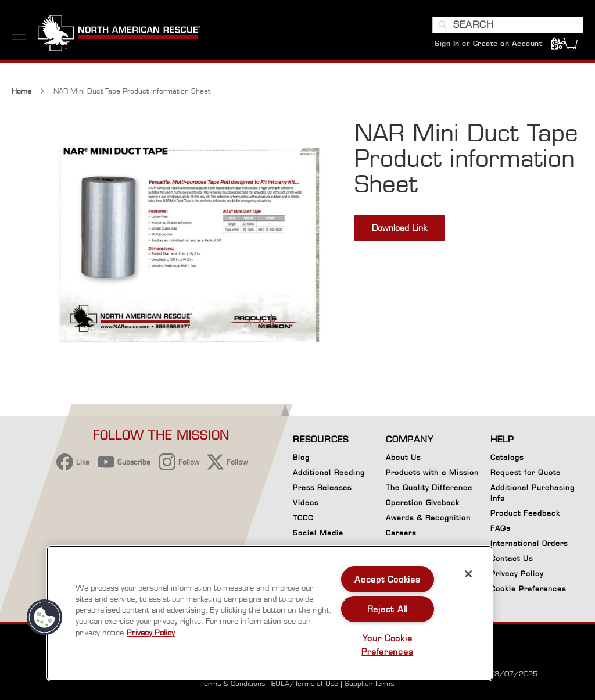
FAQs (500, 528)
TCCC (303, 518)
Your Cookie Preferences (387, 645)
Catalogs (507, 457)
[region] (270, 613)
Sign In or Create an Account (488, 43)
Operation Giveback (423, 503)
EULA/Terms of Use (305, 683)
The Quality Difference (429, 487)
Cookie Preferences (528, 591)
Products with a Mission (432, 472)
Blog (301, 457)
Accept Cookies (387, 579)
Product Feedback (525, 513)
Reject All (388, 609)
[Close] (468, 574)
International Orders (529, 543)
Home (21, 91)
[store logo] (119, 34)
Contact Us (512, 558)
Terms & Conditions (233, 683)
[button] (45, 617)
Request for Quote (526, 472)
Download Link (399, 228)
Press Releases (322, 487)
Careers (401, 533)
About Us (403, 457)
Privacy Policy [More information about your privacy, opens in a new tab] (151, 633)
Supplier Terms (369, 683)
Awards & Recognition (428, 518)
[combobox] (508, 25)
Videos (306, 503)
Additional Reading (329, 472)
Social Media (318, 533)
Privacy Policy (517, 574)
